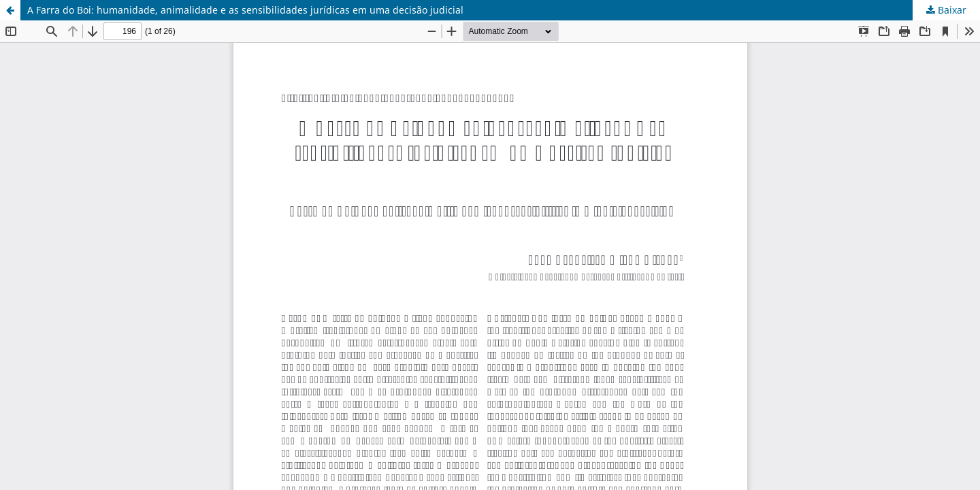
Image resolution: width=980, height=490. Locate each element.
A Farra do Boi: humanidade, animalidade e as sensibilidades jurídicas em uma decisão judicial (245, 10)
